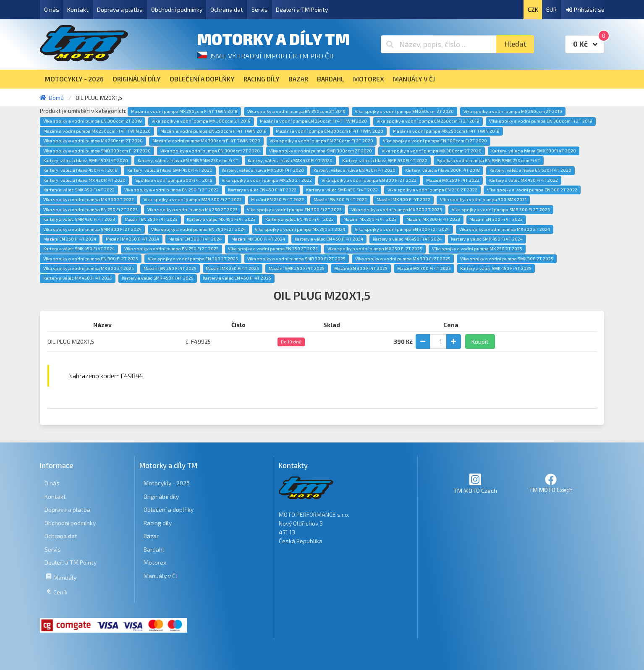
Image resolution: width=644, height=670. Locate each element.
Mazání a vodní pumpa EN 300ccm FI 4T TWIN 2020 (330, 131)
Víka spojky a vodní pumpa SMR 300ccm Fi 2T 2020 (97, 151)
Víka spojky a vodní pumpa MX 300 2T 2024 (505, 229)
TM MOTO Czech (475, 483)
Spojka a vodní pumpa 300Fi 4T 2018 (174, 180)
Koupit (480, 342)
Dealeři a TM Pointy (302, 9)
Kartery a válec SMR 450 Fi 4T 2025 (158, 278)
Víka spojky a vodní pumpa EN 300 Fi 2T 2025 (91, 259)
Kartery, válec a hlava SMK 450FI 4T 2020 (86, 160)
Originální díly (161, 496)
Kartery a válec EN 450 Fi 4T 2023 (300, 219)
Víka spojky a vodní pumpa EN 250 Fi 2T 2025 (171, 249)
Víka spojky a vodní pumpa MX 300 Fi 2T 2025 (403, 259)
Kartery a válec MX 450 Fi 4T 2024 (407, 239)
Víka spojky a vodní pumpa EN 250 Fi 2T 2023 (90, 209)
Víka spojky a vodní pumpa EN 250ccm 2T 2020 (404, 111)
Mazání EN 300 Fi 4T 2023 (496, 219)
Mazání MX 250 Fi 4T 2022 (453, 180)
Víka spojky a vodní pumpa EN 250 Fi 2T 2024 (198, 229)
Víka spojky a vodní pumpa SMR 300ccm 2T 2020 (321, 151)
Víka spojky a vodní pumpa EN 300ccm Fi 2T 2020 (435, 141)
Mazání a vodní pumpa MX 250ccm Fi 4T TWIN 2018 (184, 111)
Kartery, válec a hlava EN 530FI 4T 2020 (530, 170)
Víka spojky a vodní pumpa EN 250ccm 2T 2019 (296, 111)
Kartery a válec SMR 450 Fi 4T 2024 (487, 239)
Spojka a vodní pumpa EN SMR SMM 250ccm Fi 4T (489, 160)
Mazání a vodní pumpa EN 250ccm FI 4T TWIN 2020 (313, 121)
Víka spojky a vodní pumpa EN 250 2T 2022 (432, 190)
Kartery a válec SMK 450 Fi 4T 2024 (79, 249)
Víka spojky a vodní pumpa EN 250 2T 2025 (273, 249)
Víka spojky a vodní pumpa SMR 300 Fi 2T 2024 (92, 229)
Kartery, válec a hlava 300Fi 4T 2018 (442, 170)
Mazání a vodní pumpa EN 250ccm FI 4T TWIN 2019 (213, 131)
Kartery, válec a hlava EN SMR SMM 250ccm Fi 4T (188, 160)
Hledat (515, 44)
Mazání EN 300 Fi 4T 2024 (195, 239)
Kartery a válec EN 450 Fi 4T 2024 (329, 239)
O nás (52, 9)
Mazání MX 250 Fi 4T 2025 (232, 268)
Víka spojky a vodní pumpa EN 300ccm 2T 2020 (210, 151)
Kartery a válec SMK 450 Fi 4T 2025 (496, 268)
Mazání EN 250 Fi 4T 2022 (277, 199)
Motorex (155, 562)
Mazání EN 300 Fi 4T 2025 (361, 268)
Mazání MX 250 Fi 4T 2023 (370, 219)
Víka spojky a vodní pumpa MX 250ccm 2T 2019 (513, 111)
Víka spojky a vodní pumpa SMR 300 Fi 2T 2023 (501, 209)
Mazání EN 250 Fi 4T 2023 (151, 219)
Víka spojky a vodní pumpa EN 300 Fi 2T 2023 (294, 209)
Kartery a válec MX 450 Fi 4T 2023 (221, 219)
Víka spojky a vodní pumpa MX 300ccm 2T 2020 (432, 151)
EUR (551, 9)
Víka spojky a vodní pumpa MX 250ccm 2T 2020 (93, 141)
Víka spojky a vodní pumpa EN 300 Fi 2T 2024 (402, 229)
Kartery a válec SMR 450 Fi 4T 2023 (79, 219)
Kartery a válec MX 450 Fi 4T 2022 (524, 180)
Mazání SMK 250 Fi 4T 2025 (297, 268)
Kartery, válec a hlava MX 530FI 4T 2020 (263, 170)
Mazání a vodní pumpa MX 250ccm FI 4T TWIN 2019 (446, 131)
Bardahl (154, 549)
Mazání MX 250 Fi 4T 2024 (132, 239)
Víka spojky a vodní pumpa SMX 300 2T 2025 (507, 259)
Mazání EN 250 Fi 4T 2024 (70, 239)
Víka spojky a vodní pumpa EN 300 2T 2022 (532, 190)
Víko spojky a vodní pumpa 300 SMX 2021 (483, 199)
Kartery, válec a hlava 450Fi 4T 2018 (80, 170)
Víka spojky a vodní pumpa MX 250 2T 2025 (477, 249)
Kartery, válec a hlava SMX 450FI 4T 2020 (290, 160)
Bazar (151, 536)
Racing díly (158, 523)
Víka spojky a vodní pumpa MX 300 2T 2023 (397, 209)
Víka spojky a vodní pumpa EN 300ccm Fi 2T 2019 (541, 121)
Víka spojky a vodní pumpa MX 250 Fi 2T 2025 (375, 249)
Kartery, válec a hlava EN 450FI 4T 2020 (355, 170)
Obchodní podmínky (177, 9)
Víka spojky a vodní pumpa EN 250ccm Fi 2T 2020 (321, 141)
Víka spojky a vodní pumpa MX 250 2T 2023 (192, 209)
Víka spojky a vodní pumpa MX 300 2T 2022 (89, 199)
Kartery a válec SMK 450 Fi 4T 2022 (79, 190)
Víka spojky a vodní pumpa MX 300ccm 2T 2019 (201, 121)
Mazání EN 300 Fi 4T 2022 (340, 199)
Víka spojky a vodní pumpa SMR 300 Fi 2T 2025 (296, 259)
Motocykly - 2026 (167, 483)
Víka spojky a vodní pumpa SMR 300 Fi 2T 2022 (193, 199)
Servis (260, 9)
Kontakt (78, 9)
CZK (533, 9)
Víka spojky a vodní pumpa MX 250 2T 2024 (300, 229)
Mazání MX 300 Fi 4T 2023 (433, 219)
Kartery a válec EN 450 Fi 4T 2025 (237, 278)
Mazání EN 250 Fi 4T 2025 (170, 268)
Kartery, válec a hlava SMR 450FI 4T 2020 (170, 170)
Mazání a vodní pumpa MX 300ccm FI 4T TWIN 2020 (206, 141)
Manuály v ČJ (161, 576)
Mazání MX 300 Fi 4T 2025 (424, 268)
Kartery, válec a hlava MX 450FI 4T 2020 (84, 180)
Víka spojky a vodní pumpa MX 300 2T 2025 (89, 268)
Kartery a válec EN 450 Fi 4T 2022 (262, 190)
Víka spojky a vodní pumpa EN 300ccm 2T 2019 (93, 121)
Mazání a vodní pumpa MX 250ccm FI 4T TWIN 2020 (97, 131)
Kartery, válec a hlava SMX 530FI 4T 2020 (534, 151)
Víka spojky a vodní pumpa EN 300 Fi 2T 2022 (369, 180)
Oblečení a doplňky (169, 509)
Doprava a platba (120, 9)
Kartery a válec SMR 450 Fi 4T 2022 (342, 190)
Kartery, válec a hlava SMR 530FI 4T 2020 (385, 160)
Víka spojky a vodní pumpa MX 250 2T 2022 (267, 180)
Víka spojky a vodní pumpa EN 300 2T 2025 (193, 259)
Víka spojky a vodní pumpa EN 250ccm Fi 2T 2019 (428, 121)
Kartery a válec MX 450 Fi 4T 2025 (78, 278)
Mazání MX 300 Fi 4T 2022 (403, 199)
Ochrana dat (227, 9)
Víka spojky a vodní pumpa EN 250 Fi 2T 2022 (171, 190)
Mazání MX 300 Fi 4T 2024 (258, 239)
